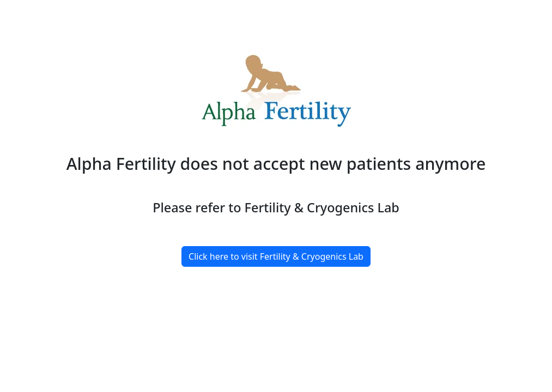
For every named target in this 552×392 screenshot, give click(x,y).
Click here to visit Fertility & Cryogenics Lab (276, 256)
